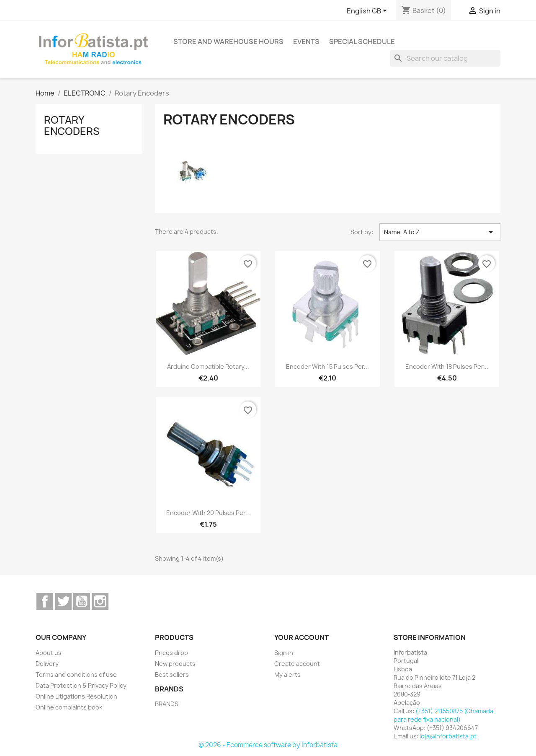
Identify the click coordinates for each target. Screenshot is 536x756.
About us (49, 653)
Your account (301, 637)
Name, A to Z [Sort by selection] (440, 232)
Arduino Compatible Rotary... (208, 366)
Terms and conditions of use (76, 674)
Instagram (100, 601)
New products (175, 664)
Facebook (45, 601)
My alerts (287, 674)
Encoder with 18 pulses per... (447, 366)
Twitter (63, 601)
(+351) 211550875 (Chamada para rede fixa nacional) (443, 715)
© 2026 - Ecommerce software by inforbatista (268, 745)
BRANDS (167, 704)
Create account (297, 664)
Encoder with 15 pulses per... (327, 366)
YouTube (82, 601)
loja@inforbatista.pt (448, 736)
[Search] (445, 58)
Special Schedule (362, 41)
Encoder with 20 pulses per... (208, 513)
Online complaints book (69, 707)
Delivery (47, 664)
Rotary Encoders (72, 125)
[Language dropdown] (368, 11)
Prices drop (171, 653)
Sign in (284, 653)
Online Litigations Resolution (76, 696)
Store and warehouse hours (228, 41)
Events (306, 41)
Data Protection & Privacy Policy (81, 685)
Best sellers (172, 674)
